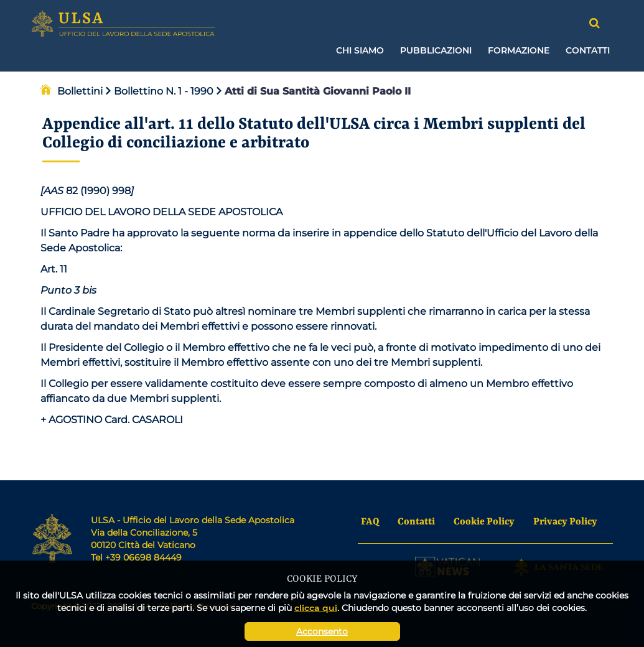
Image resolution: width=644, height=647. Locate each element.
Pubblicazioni (436, 50)
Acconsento (322, 631)
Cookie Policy (484, 522)
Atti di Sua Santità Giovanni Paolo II (314, 91)
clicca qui (316, 607)
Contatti (588, 50)
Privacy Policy (565, 522)
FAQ (370, 522)
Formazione (519, 50)
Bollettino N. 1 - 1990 (160, 91)
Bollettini (80, 91)
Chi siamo (360, 50)
